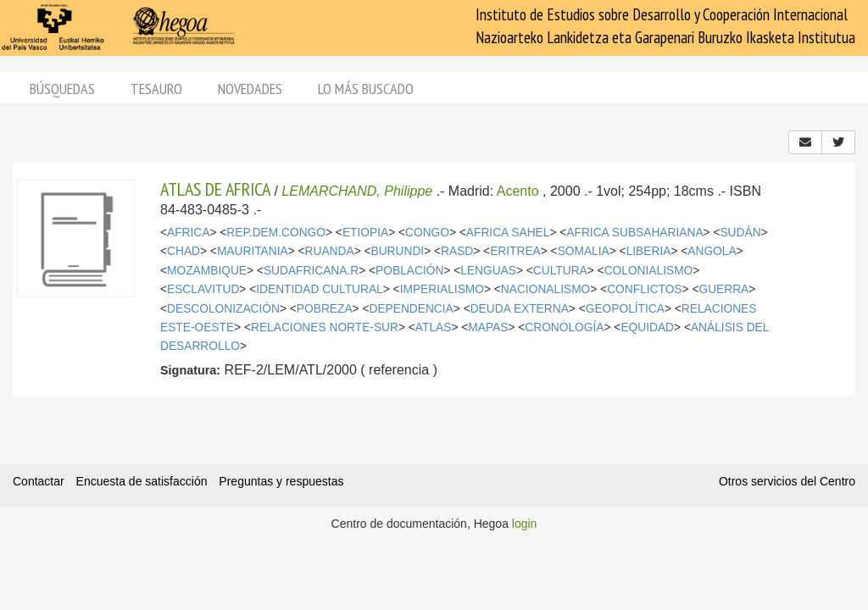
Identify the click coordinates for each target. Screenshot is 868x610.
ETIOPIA (365, 233)
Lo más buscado (366, 89)
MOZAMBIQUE (207, 271)
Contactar (39, 481)
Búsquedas (62, 89)
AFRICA (188, 233)
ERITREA (515, 251)
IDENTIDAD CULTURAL (319, 289)
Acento (518, 191)
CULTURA (560, 271)
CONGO (427, 233)
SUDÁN (740, 233)
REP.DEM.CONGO (276, 233)
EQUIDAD (647, 327)
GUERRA (723, 289)
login (525, 524)
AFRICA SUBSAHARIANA (634, 233)
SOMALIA (584, 251)
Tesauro (156, 89)
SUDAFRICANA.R (311, 271)
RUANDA (330, 251)
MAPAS (488, 327)
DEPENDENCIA (411, 309)
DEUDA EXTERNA (520, 309)
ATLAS (434, 327)
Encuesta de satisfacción (142, 481)
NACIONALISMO (545, 289)
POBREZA (325, 309)
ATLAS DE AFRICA (215, 189)
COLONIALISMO (649, 271)
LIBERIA (649, 251)
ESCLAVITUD (203, 289)
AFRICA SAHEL (508, 233)
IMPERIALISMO (442, 289)
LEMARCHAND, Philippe (357, 191)
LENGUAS (488, 271)
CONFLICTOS (644, 289)
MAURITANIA (253, 251)
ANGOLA (712, 251)
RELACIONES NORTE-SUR (325, 327)
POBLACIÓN (409, 271)
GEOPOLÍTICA (625, 309)
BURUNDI (398, 251)
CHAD (184, 251)
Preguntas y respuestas (281, 481)
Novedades (250, 89)
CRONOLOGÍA (564, 327)
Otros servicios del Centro (787, 481)
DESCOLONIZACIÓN (223, 309)
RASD (457, 251)
